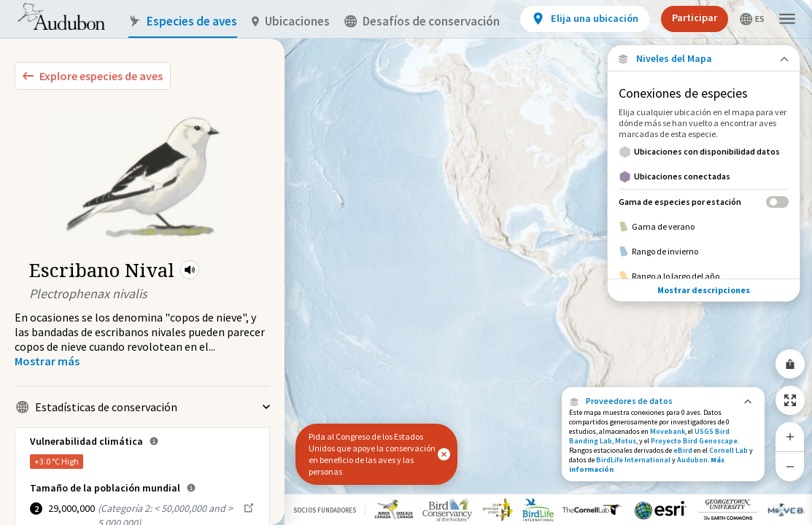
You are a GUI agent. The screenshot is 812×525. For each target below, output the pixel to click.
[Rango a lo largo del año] (704, 276)
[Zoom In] (790, 437)
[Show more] (47, 361)
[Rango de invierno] (704, 252)
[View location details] (585, 19)
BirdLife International (633, 460)
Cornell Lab (728, 450)
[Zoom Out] (790, 466)
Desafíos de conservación (422, 22)
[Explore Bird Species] (93, 76)
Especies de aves (183, 22)
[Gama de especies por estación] (704, 202)
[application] (406, 262)
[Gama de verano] (704, 227)
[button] (190, 270)
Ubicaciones (291, 22)
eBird (683, 450)
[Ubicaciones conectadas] (704, 176)
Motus (626, 441)
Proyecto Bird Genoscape (694, 441)
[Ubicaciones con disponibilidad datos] (704, 152)
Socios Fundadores (325, 510)
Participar (695, 17)
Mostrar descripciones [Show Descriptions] (704, 290)
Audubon (692, 460)
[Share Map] (790, 364)
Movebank (668, 431)
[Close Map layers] (704, 59)
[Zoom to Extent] (790, 400)
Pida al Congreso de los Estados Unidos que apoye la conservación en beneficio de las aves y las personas (372, 454)
